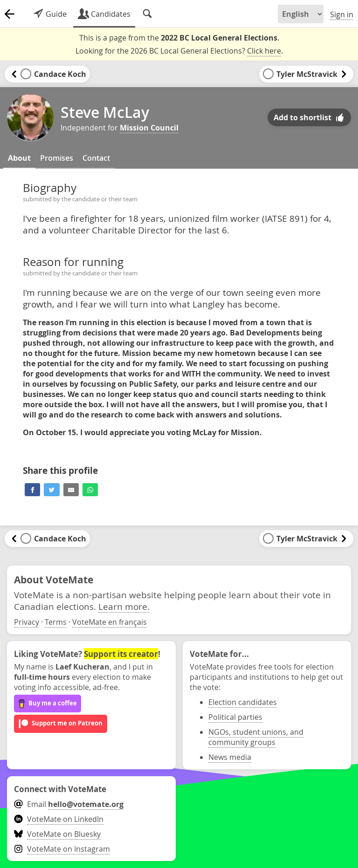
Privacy (27, 622)
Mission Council (149, 128)
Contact (96, 158)
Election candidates (243, 702)
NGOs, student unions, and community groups (256, 737)
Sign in (342, 14)
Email (69, 804)
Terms (56, 622)
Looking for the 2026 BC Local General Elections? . (179, 51)
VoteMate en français (110, 622)
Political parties (235, 717)
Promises (57, 158)
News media (230, 757)
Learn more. (124, 606)
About (19, 158)
